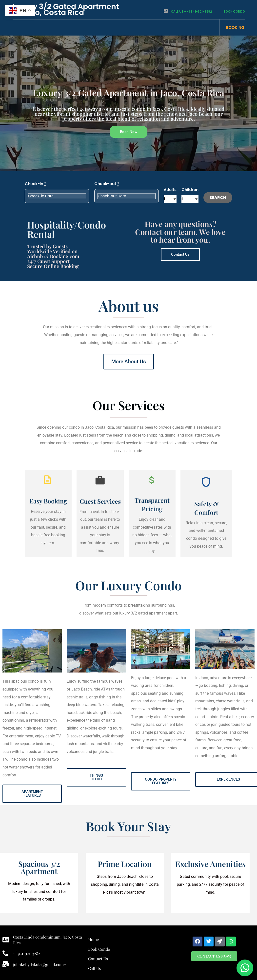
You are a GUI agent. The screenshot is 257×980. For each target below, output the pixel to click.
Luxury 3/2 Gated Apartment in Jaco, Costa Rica (66, 10)
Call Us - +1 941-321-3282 (188, 11)
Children (190, 190)
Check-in (35, 184)
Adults (170, 190)
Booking (235, 28)
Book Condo (230, 11)
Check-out (107, 184)
